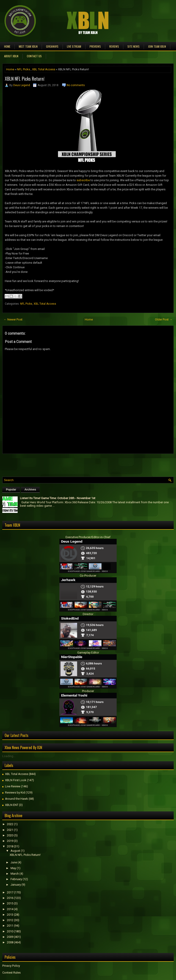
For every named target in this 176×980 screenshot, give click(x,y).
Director (88, 614)
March (15, 874)
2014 (10, 909)
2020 (10, 835)
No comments (76, 85)
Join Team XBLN (157, 46)
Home (7, 46)
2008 (10, 942)
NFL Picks (23, 69)
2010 (10, 931)
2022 (10, 824)
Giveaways (52, 46)
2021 (10, 830)
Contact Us (34, 56)
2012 (10, 920)
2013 (10, 915)
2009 (10, 937)
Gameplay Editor (88, 653)
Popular (11, 490)
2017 (10, 892)
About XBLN (11, 56)
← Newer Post (13, 319)
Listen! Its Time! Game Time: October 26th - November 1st (58, 498)
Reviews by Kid (15, 792)
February (16, 879)
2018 (10, 846)
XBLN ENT (12, 805)
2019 (10, 841)
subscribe (83, 180)
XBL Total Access (44, 69)
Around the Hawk (16, 799)
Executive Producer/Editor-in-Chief (88, 537)
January (16, 885)
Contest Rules (11, 973)
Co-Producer (88, 576)
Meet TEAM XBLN (28, 46)
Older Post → (164, 319)
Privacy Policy (11, 966)
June (14, 862)
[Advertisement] (56, 464)
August (15, 851)
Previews (95, 46)
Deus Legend (22, 85)
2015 (10, 903)
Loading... (9, 756)
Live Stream (74, 46)
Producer (88, 691)
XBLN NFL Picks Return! (25, 79)
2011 (10, 926)
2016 (10, 898)
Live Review (13, 786)
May (13, 868)
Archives (30, 490)
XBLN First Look (16, 780)
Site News (133, 46)
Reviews (114, 46)
